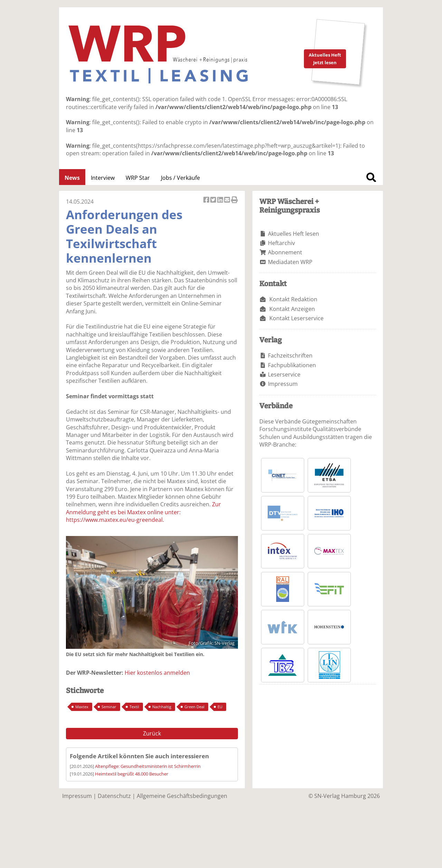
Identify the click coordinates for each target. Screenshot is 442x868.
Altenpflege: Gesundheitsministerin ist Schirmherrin (148, 766)
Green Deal (194, 707)
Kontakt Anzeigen (292, 309)
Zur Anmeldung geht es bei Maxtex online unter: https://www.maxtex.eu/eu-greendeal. (143, 512)
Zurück (152, 733)
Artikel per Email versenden (228, 200)
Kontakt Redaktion (293, 299)
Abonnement (285, 252)
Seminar (109, 707)
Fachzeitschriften (290, 355)
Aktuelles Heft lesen (294, 234)
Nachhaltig (162, 707)
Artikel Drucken (234, 200)
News (72, 178)
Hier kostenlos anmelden (157, 673)
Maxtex (82, 707)
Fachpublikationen (292, 365)
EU (220, 707)
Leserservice (284, 374)
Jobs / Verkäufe (180, 178)
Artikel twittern (214, 200)
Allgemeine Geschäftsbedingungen (182, 796)
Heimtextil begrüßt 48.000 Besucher (132, 774)
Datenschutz (114, 796)
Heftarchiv (281, 243)
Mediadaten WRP (290, 262)
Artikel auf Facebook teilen (207, 200)
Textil (134, 707)
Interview (103, 178)
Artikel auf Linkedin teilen (221, 200)
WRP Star (138, 178)
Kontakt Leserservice (296, 318)
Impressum (283, 384)
